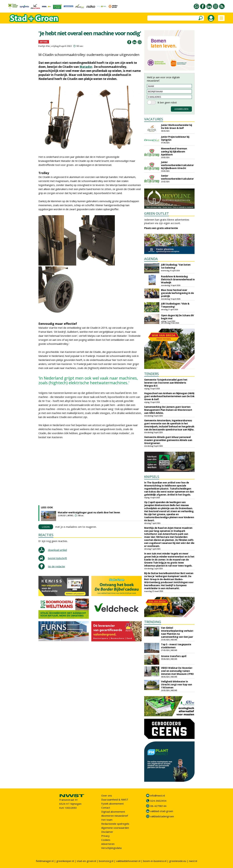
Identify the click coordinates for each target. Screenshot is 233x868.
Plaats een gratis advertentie (161, 228)
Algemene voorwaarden (115, 828)
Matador (86, 67)
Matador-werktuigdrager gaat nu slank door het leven (89, 512)
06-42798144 (158, 806)
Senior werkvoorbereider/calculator (177, 177)
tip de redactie (56, 566)
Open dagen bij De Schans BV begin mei (177, 317)
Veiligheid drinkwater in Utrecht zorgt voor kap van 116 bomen (176, 684)
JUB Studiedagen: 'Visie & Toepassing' (175, 305)
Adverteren (108, 844)
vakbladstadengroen (162, 816)
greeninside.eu (178, 861)
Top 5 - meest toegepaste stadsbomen (176, 646)
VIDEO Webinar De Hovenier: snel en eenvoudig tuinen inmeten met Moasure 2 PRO (177, 671)
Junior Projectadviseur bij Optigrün (175, 138)
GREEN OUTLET (157, 213)
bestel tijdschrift (57, 558)
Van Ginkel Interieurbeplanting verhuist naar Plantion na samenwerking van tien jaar (177, 632)
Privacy (105, 836)
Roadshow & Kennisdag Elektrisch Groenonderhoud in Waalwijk (178, 279)
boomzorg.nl (106, 861)
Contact (106, 808)
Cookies (106, 840)
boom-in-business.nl (155, 861)
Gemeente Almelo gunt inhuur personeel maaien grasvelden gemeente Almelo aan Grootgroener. (168, 440)
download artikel (57, 550)
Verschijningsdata (111, 848)
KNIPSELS (152, 477)
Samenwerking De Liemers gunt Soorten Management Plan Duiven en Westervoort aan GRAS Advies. (168, 410)
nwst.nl (193, 861)
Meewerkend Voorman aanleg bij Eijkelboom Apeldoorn (174, 151)
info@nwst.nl (158, 795)
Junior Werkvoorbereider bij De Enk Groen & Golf (177, 126)
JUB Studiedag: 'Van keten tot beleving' (176, 266)
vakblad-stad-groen (162, 811)
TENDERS (152, 374)
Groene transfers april (174, 656)
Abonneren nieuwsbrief (115, 816)
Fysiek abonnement (112, 804)
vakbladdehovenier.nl (128, 861)
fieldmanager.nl (45, 861)
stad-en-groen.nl (86, 861)
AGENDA (151, 259)
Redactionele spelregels (115, 824)
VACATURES (154, 119)
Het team (107, 820)
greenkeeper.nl (65, 861)
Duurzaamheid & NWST (115, 800)
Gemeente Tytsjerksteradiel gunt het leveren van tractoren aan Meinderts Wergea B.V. (166, 383)
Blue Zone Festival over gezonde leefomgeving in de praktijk (177, 293)
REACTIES (46, 535)
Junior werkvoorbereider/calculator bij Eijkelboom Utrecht (177, 165)
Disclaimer (107, 832)
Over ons (107, 795)
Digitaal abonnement (113, 812)
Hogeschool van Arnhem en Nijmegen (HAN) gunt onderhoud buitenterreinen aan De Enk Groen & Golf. (169, 396)
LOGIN (46, 527)
